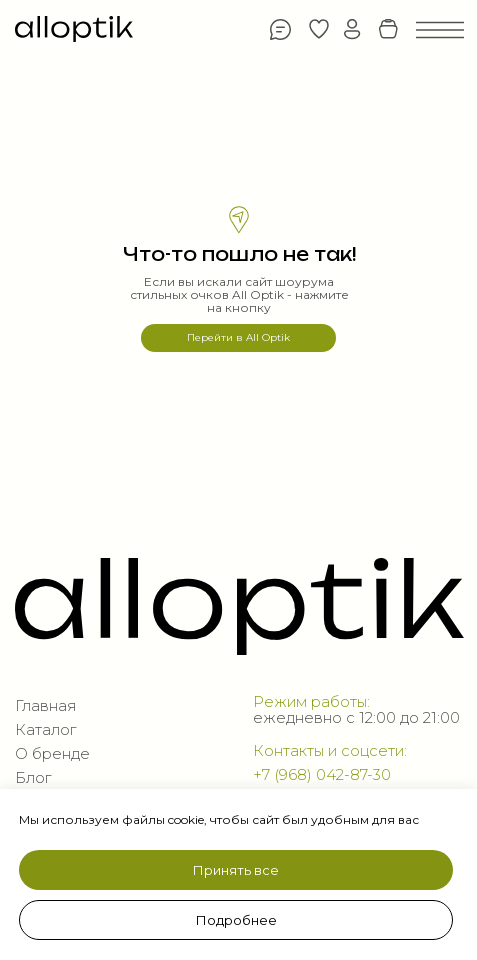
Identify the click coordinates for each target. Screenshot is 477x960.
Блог (33, 778)
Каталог (45, 730)
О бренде (52, 754)
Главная (45, 706)
